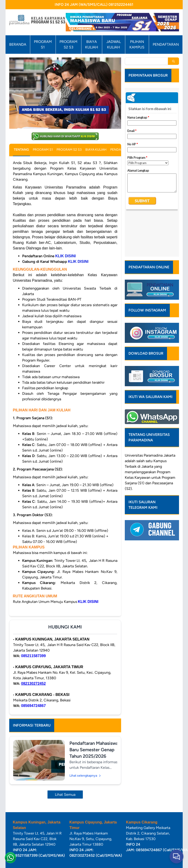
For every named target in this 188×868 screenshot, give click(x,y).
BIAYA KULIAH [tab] (96, 150)
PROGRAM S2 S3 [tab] (69, 150)
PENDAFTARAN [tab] (122, 150)
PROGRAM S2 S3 (69, 44)
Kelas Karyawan (138, 437)
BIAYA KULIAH (92, 44)
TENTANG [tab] (21, 150)
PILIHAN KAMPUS (137, 44)
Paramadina (153, 415)
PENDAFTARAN (166, 44)
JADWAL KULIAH (114, 44)
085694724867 (34, 706)
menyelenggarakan (140, 431)
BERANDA (18, 44)
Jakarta (169, 415)
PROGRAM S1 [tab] (43, 150)
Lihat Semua (65, 795)
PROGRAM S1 (43, 44)
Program (164, 431)
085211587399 (34, 656)
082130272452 (34, 684)
